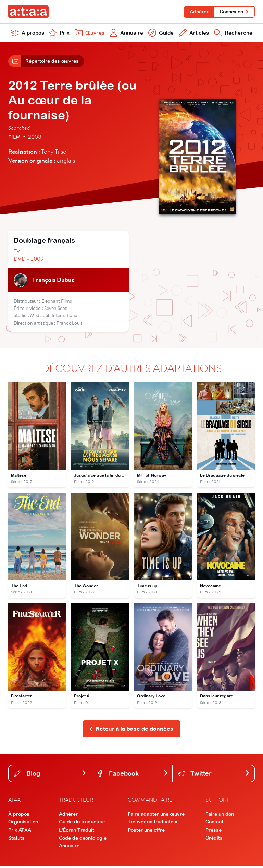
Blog (51, 775)
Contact (214, 824)
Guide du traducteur (82, 824)
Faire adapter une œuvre (156, 816)
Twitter (214, 775)
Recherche (233, 34)
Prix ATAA (20, 832)
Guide (160, 34)
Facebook (133, 775)
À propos (27, 34)
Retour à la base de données (131, 731)
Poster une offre (146, 832)
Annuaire (126, 34)
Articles (193, 34)
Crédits (214, 840)
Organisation (23, 824)
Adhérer (198, 12)
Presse (214, 832)
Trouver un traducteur (153, 824)
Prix (59, 34)
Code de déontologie (83, 840)
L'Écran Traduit (77, 832)
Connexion (234, 12)
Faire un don (220, 816)
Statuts (16, 840)
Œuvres (89, 34)
